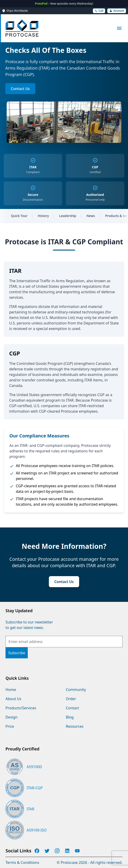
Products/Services (21, 708)
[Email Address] (64, 642)
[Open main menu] (119, 28)
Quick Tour (19, 216)
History (43, 216)
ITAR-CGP (35, 788)
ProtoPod (41, 4)
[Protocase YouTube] (77, 851)
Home (11, 690)
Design (11, 717)
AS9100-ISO (37, 830)
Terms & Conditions (22, 862)
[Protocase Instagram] (57, 851)
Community (76, 690)
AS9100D (34, 767)
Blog (70, 717)
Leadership (68, 216)
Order (71, 699)
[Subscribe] (17, 653)
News (91, 216)
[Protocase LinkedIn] (67, 851)
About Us (13, 699)
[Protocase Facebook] (37, 851)
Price (10, 726)
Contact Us (20, 89)
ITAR (30, 809)
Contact (72, 708)
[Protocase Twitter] (47, 851)
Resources (75, 726)
